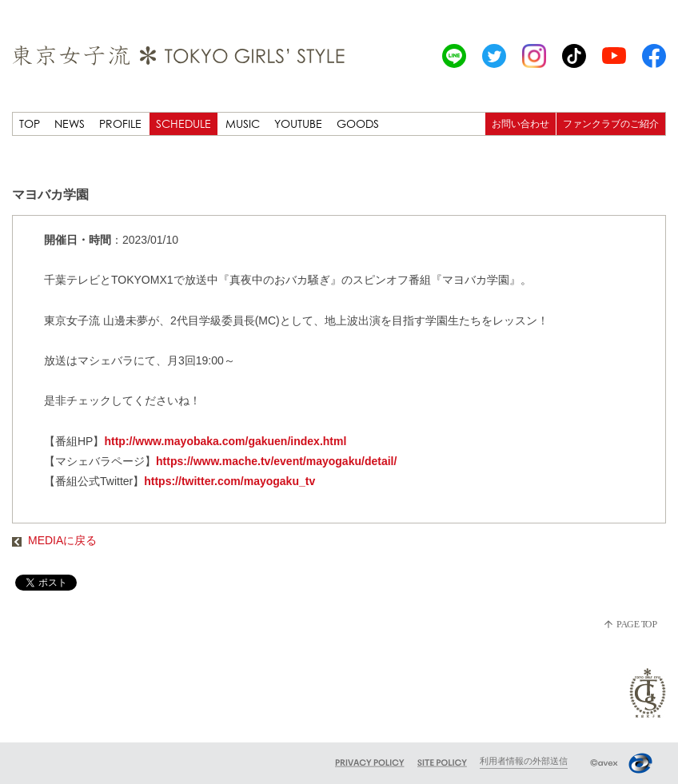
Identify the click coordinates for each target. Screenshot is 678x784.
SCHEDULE (183, 123)
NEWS (70, 123)
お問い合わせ (520, 123)
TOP (30, 123)
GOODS (358, 123)
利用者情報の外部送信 (524, 761)
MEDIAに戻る (54, 540)
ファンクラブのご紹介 (611, 123)
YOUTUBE (298, 123)
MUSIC (243, 123)
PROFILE (120, 123)
